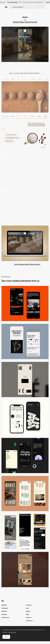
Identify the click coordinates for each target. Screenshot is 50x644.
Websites (4, 605)
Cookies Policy (12, 632)
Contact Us (29, 621)
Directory (4, 614)
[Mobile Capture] (25, 304)
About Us (29, 617)
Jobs (27, 608)
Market (28, 611)
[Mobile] (25, 379)
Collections (5, 608)
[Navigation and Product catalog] (25, 169)
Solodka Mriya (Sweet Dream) (25, 22)
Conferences (5, 617)
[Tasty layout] (25, 132)
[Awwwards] (6, 7)
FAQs (27, 614)
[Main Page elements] (25, 95)
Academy (29, 605)
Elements (4, 611)
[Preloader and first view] (25, 206)
